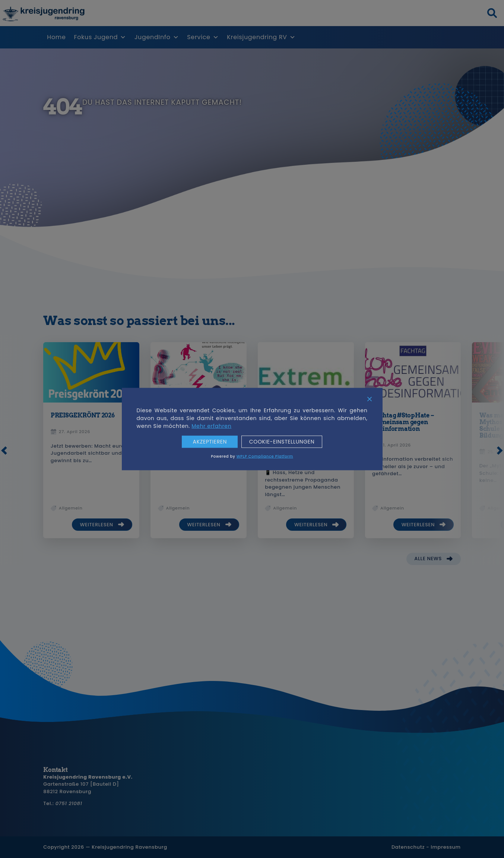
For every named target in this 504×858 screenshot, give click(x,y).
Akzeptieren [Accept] (210, 442)
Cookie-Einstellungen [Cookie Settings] (282, 442)
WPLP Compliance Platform (265, 456)
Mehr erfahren (211, 426)
